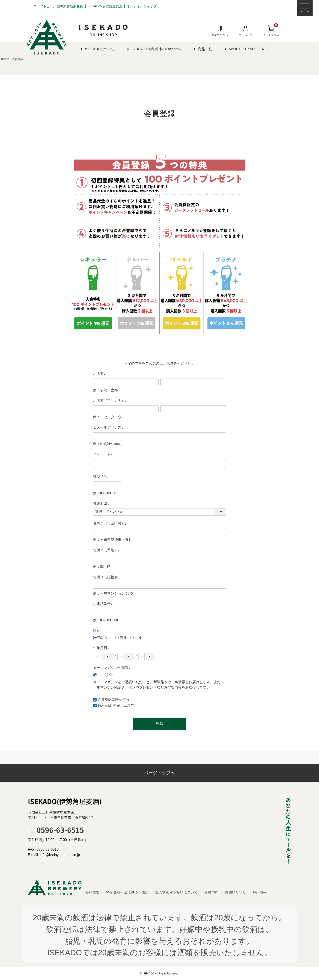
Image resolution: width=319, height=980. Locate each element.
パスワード (104, 455)
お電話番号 (104, 604)
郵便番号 (102, 477)
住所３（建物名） (107, 577)
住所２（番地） (107, 550)
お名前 (100, 374)
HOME (5, 59)
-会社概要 (92, 892)
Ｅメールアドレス (109, 428)
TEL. (56, 831)
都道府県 (102, 504)
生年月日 (102, 648)
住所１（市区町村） (111, 524)
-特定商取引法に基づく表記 (127, 892)
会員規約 (105, 699)
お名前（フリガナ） (111, 401)
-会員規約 (211, 892)
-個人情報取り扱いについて (176, 892)
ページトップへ (159, 773)
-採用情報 (259, 892)
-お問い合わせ (235, 892)
